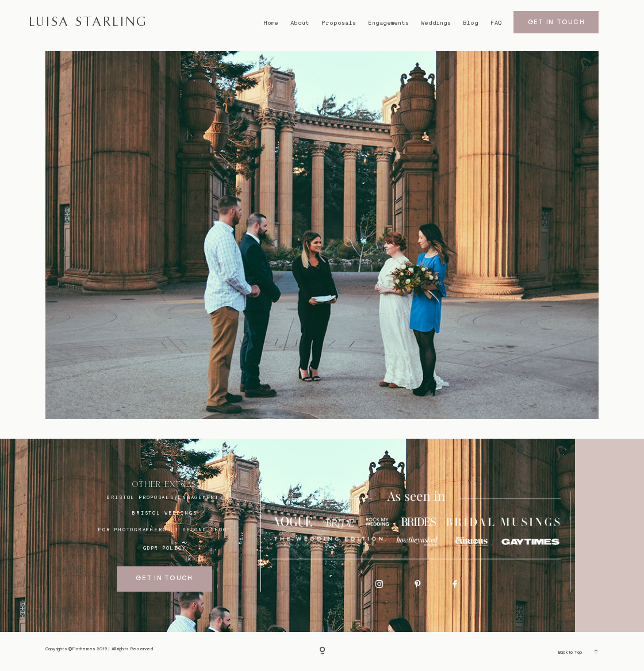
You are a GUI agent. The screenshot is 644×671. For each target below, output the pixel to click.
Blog (471, 23)
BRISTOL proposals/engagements (165, 497)
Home (271, 23)
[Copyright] (322, 651)
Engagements (388, 23)
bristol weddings (164, 513)
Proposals (339, 23)
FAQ (496, 23)
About (300, 23)
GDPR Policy (164, 548)
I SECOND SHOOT (203, 530)
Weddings (436, 23)
